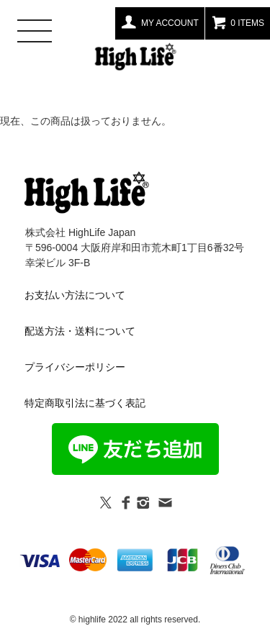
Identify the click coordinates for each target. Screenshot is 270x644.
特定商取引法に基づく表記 (85, 403)
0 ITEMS (238, 22)
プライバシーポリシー (75, 367)
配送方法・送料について (80, 331)
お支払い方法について (75, 295)
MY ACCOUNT (159, 22)
